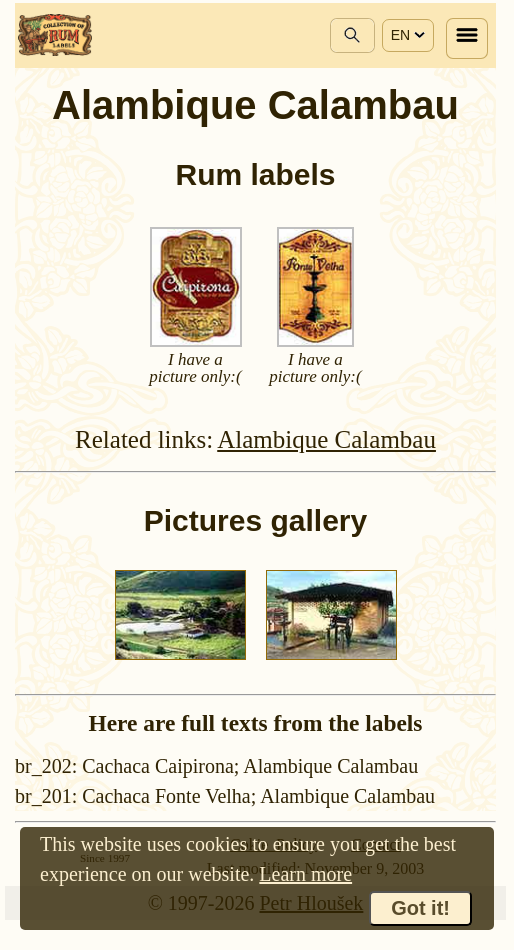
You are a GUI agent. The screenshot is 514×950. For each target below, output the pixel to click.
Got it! (420, 908)
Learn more (305, 874)
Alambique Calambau (326, 439)
